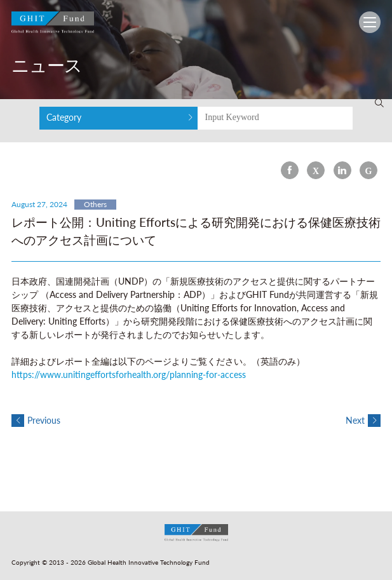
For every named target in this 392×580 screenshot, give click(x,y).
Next (363, 420)
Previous (36, 420)
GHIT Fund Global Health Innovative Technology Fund (53, 25)
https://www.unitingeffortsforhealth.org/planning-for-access (129, 374)
